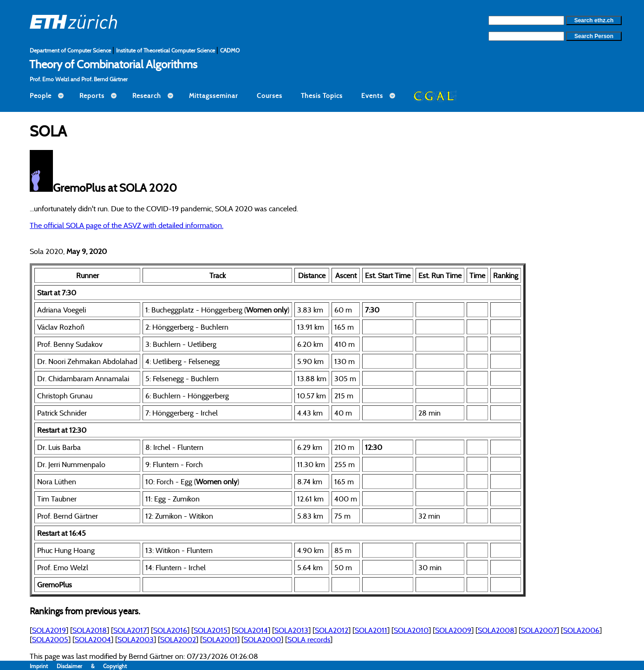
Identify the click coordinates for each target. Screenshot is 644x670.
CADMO (230, 50)
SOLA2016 (170, 630)
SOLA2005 (50, 639)
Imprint (43, 666)
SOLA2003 (136, 639)
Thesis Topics (322, 96)
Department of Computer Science (71, 50)
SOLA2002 (178, 639)
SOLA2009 (453, 630)
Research (147, 96)
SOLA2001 (220, 639)
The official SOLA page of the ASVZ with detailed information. (127, 225)
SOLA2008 (496, 630)
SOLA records (309, 639)
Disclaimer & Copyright (92, 666)
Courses (270, 96)
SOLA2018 (90, 630)
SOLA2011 (371, 630)
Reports (92, 96)
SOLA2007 (539, 630)
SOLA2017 (130, 630)
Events (372, 96)
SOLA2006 (581, 630)
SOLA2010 (411, 630)
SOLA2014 (251, 630)
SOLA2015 (211, 630)
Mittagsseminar (214, 96)
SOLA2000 (262, 639)
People (41, 96)
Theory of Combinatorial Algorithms (113, 64)
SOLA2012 (332, 630)
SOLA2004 (93, 639)
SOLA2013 (291, 630)
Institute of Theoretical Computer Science (166, 50)
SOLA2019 (49, 630)
